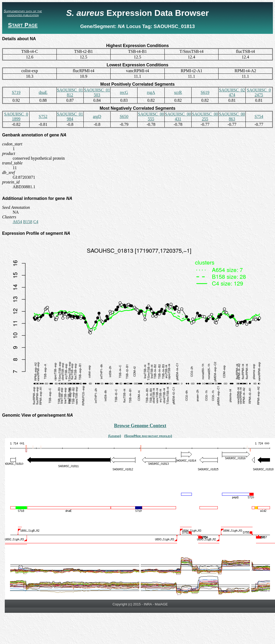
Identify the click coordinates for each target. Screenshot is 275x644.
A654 (17, 222)
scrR (178, 92)
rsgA (151, 92)
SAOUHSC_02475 (259, 92)
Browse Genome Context (140, 425)
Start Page (23, 25)
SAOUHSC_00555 (151, 116)
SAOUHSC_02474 (232, 92)
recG (124, 92)
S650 (124, 116)
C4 (36, 222)
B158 (28, 222)
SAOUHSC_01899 (16, 116)
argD (97, 116)
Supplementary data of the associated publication (23, 13)
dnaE (43, 92)
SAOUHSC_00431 (178, 116)
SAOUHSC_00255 (205, 116)
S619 (205, 92)
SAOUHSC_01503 (97, 92)
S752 (43, 116)
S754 (259, 116)
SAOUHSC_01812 (70, 92)
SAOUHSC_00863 (232, 116)
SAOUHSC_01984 (70, 116)
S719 (16, 92)
